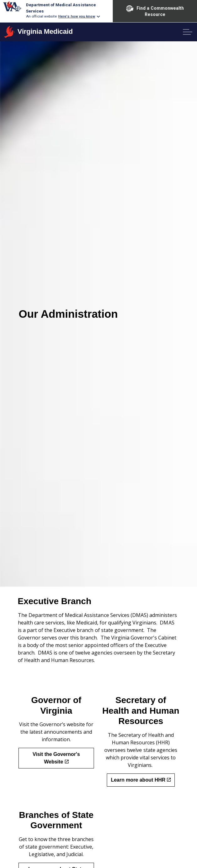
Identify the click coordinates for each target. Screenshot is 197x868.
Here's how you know (77, 16)
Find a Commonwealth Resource (155, 11)
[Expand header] (188, 32)
